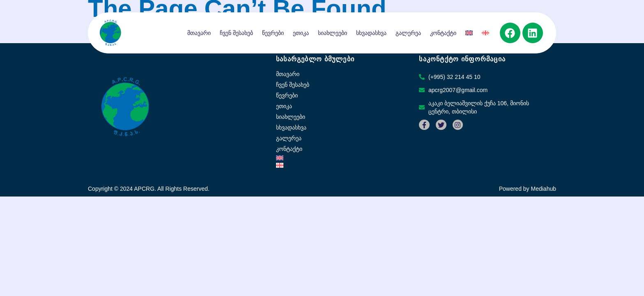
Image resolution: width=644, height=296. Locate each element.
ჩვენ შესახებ (236, 33)
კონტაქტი (443, 33)
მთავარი (199, 33)
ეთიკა (301, 33)
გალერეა (408, 33)
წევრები (273, 33)
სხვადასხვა (371, 33)
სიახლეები (332, 33)
